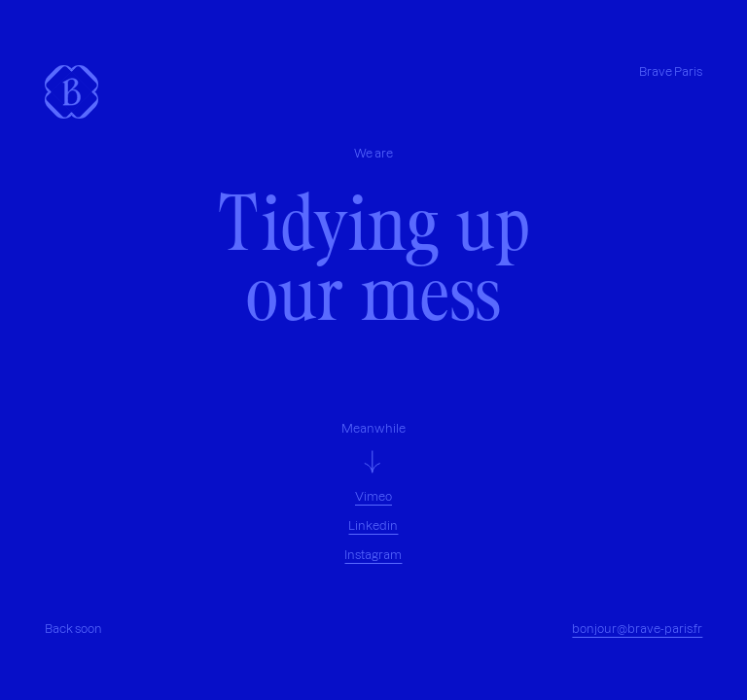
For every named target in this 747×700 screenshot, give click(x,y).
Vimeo (373, 496)
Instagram (373, 555)
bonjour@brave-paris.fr (637, 629)
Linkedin (373, 525)
